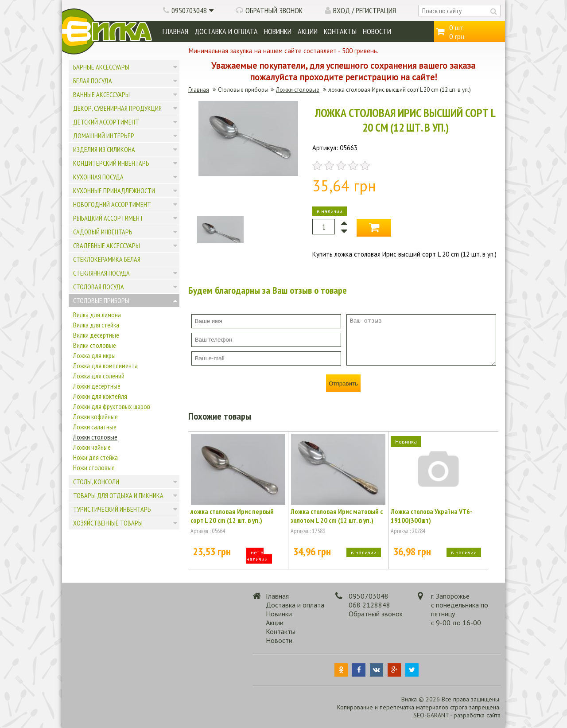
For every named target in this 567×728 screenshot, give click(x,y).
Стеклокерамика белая (107, 259)
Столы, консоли (96, 482)
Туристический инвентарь (112, 509)
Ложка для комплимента (105, 366)
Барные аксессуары (101, 67)
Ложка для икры (94, 355)
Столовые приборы (101, 300)
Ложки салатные (95, 427)
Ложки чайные (92, 447)
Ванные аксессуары (101, 94)
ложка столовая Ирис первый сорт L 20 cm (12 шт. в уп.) (232, 516)
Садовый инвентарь (103, 232)
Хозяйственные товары (108, 523)
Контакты (340, 31)
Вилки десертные (96, 335)
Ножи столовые (94, 467)
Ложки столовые (95, 437)
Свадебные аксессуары (107, 245)
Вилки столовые (95, 345)
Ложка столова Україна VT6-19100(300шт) (431, 516)
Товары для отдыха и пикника (118, 495)
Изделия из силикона (104, 149)
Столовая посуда (99, 287)
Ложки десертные (97, 386)
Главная (175, 31)
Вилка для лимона (97, 315)
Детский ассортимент (106, 122)
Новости (377, 31)
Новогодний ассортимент (112, 204)
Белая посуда (93, 81)
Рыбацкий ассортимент (108, 218)
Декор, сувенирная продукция (117, 108)
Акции (308, 31)
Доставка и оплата (226, 31)
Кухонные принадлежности (114, 191)
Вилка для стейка (96, 325)
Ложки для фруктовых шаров (112, 406)
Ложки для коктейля (100, 396)
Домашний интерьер (104, 136)
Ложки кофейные (95, 417)
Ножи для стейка (95, 457)
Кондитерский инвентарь (111, 163)
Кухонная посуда (98, 177)
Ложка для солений (99, 376)
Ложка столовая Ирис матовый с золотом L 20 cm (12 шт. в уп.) (337, 516)
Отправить (343, 383)
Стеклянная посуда (101, 273)
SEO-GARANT (431, 715)
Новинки (278, 31)
